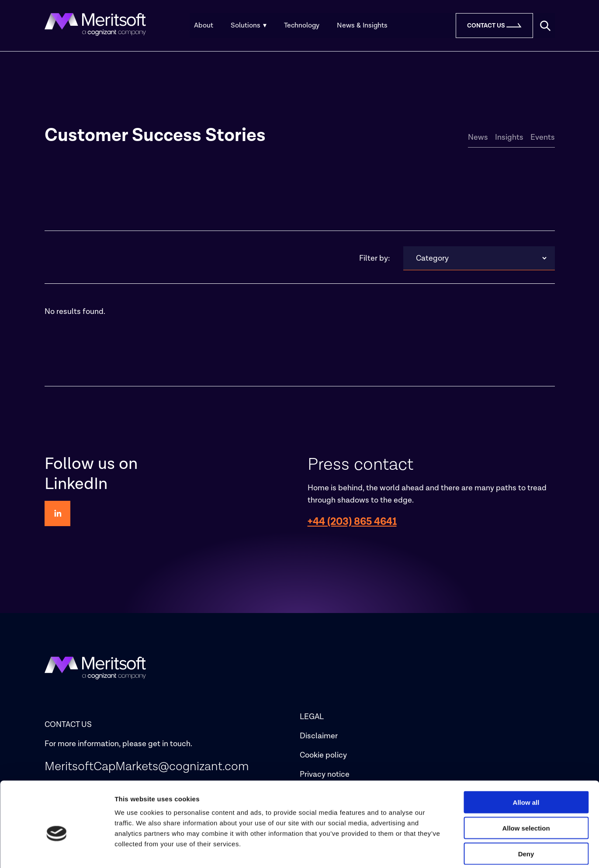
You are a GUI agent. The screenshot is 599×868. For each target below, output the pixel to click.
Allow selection (526, 787)
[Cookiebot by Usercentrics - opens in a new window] (57, 851)
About (204, 26)
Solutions (249, 26)
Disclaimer (319, 736)
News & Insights (362, 26)
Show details (459, 851)
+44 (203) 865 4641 (352, 522)
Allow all (526, 761)
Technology (302, 26)
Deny (526, 812)
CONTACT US (68, 725)
